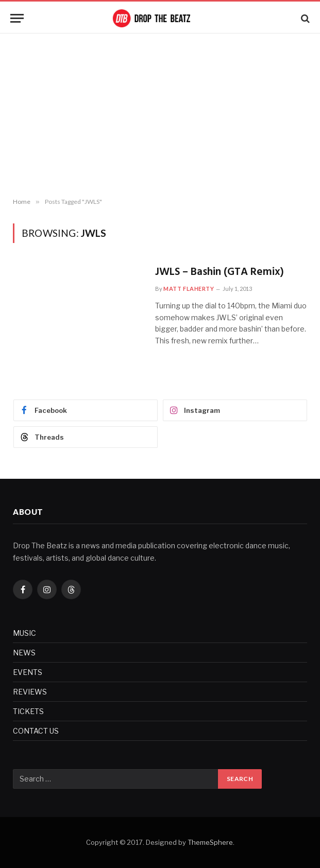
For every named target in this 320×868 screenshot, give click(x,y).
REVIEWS (30, 692)
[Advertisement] (160, 116)
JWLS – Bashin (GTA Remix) (220, 273)
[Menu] (17, 18)
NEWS (24, 653)
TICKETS (28, 711)
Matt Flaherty (189, 289)
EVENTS (28, 672)
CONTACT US (36, 731)
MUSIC (24, 633)
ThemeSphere (210, 842)
